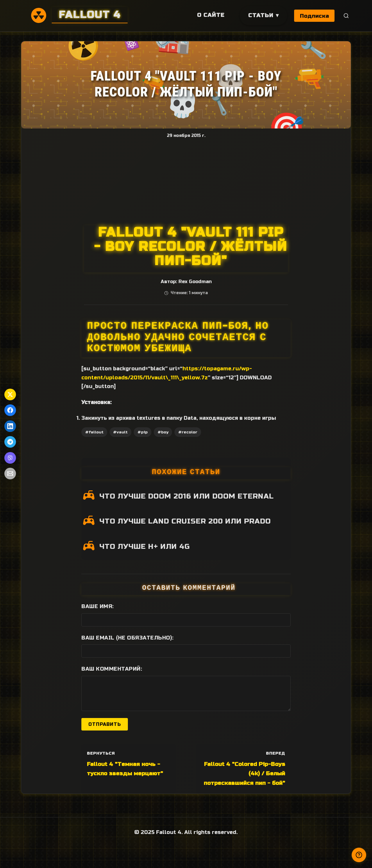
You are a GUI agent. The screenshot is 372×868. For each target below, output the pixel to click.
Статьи (260, 15)
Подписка (314, 16)
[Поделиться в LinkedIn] (10, 426)
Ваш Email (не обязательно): (128, 638)
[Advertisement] (186, 182)
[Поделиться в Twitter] (10, 394)
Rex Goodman (195, 282)
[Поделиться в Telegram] (10, 442)
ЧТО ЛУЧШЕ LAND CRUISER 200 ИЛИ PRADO (185, 521)
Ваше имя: (98, 606)
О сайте (210, 15)
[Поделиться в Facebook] (10, 410)
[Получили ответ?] (359, 855)
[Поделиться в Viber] (10, 458)
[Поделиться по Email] (10, 474)
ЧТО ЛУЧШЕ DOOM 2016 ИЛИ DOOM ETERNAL (187, 496)
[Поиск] (346, 16)
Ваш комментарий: (112, 669)
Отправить (105, 724)
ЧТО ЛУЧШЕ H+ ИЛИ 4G (145, 546)
